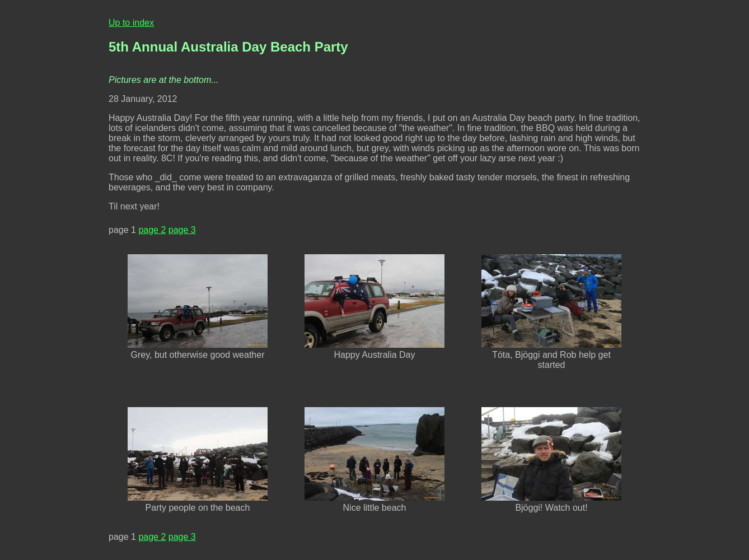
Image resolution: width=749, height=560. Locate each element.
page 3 (182, 230)
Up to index (131, 23)
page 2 (152, 230)
